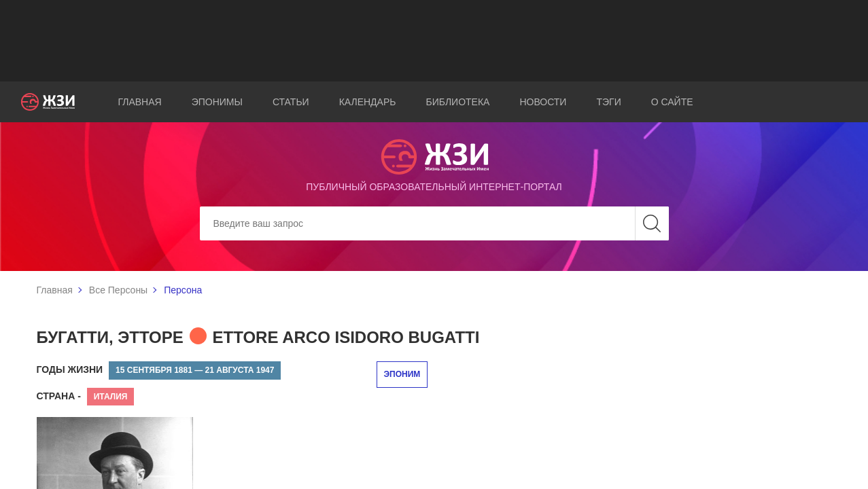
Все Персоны (118, 290)
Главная (139, 102)
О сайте (672, 102)
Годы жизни (70, 369)
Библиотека (457, 102)
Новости (543, 102)
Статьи (291, 102)
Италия (111, 397)
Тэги (608, 102)
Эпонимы (217, 102)
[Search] (434, 223)
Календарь (368, 102)
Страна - (59, 396)
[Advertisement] (434, 41)
